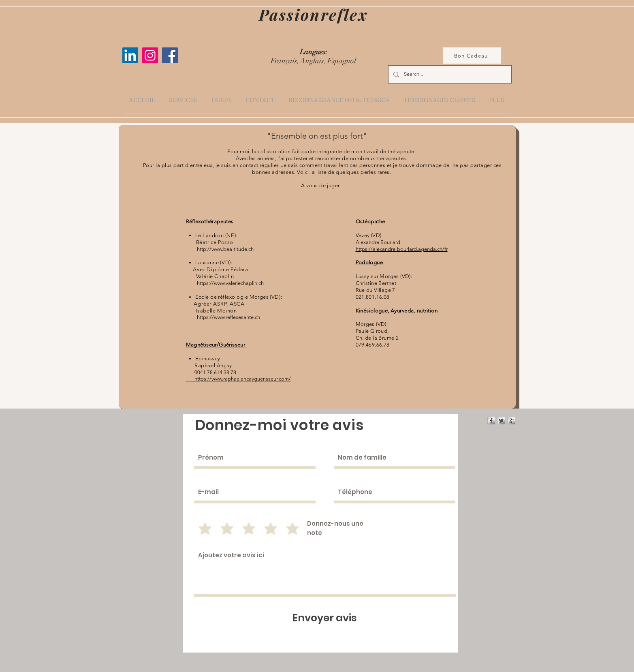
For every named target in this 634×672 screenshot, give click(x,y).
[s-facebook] (491, 421)
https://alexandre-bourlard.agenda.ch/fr (402, 249)
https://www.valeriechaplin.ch (230, 283)
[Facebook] (170, 55)
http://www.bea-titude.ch (225, 249)
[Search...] (449, 74)
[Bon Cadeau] (472, 56)
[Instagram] (150, 55)
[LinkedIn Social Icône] (130, 55)
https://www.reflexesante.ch (228, 317)
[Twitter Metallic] (501, 421)
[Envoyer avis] (325, 618)
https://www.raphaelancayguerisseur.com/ (238, 379)
